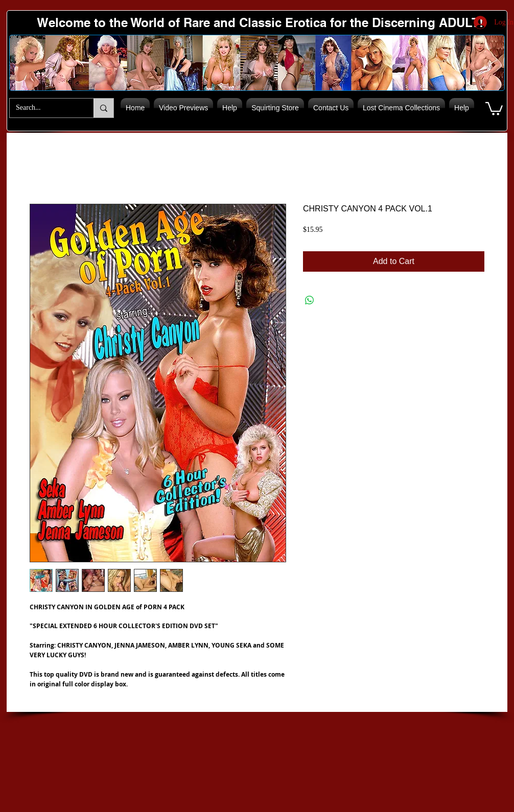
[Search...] (44, 108)
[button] (494, 108)
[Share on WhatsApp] (310, 300)
